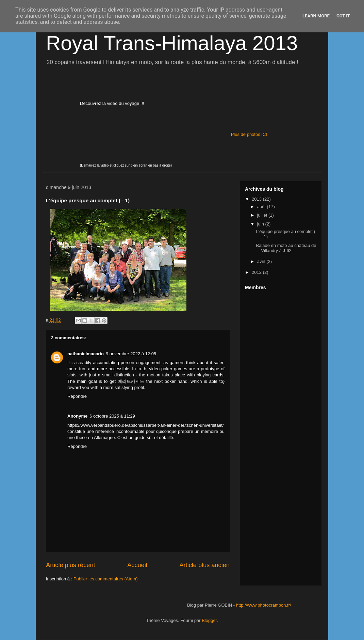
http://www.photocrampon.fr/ (264, 605)
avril (262, 261)
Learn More (316, 16)
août (262, 207)
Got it (343, 16)
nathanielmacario (86, 354)
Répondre (77, 396)
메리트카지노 (131, 381)
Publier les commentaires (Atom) (106, 579)
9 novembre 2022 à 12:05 (131, 354)
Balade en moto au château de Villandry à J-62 (286, 248)
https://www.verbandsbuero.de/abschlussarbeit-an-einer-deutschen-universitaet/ (146, 425)
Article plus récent (71, 565)
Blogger (209, 620)
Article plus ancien (204, 565)
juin (261, 224)
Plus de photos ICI (249, 134)
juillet (263, 215)
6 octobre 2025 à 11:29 (112, 416)
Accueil (137, 565)
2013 (257, 199)
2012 (257, 272)
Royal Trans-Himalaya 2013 (172, 43)
